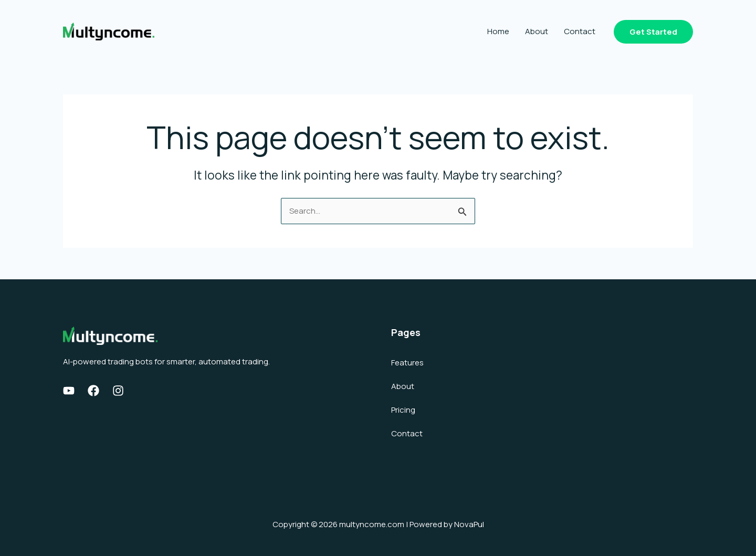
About (537, 31)
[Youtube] (69, 391)
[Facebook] (93, 391)
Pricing (403, 410)
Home (498, 31)
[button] (653, 32)
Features (407, 363)
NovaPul (469, 524)
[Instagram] (118, 391)
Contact (580, 31)
